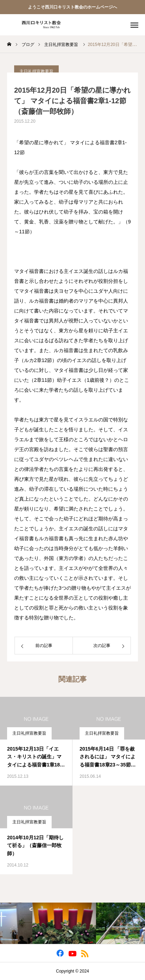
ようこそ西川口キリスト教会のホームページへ (72, 7)
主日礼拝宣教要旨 (29, 733)
